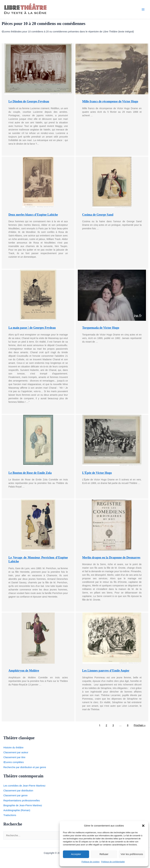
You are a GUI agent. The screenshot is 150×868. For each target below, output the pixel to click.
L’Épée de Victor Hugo (97, 474)
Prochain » (140, 727)
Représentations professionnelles (22, 802)
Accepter (76, 854)
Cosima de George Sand (98, 216)
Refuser (104, 854)
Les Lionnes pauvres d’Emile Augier (106, 672)
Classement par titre (14, 759)
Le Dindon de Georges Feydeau (29, 103)
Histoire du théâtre (13, 749)
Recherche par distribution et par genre (25, 769)
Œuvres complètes (14, 764)
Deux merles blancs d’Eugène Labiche (33, 216)
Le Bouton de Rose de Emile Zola (30, 474)
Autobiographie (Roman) (17, 812)
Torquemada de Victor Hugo (101, 330)
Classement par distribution (18, 792)
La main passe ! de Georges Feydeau (32, 330)
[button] (143, 826)
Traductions (10, 817)
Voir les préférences (132, 854)
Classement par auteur (16, 754)
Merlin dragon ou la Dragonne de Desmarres (111, 559)
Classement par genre (15, 797)
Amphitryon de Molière (24, 672)
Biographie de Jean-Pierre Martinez (23, 807)
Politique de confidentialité (113, 862)
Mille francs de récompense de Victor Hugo (110, 103)
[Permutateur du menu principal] (143, 10)
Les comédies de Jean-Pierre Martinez (24, 788)
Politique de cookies (91, 862)
